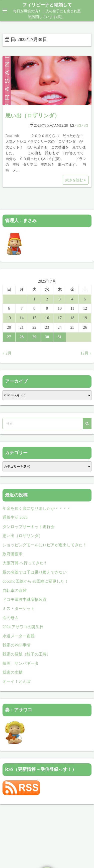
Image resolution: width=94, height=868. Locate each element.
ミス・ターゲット (19, 609)
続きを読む (76, 180)
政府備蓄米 (13, 554)
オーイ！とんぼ (17, 681)
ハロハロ (81, 126)
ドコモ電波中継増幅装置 (25, 599)
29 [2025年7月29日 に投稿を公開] (34, 337)
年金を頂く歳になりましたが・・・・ (37, 508)
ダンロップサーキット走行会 (29, 527)
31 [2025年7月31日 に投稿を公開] (60, 337)
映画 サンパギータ (23, 663)
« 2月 (7, 353)
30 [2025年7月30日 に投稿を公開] (47, 337)
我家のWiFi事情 (17, 645)
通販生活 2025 (15, 517)
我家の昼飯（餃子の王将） (27, 654)
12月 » (86, 353)
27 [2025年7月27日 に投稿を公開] (9, 337)
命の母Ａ (11, 618)
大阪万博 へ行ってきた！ (25, 563)
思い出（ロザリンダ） (33, 116)
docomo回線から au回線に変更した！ (35, 581)
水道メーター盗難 (19, 636)
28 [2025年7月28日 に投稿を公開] (22, 337)
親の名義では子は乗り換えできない (35, 572)
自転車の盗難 (15, 590)
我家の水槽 (13, 672)
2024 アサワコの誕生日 (23, 627)
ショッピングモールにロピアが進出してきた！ (45, 545)
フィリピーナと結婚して (47, 5)
